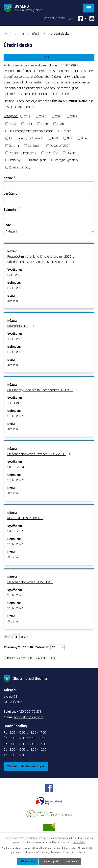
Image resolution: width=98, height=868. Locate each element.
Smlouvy (15, 160)
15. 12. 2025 (15, 339)
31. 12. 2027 (15, 416)
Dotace (67, 131)
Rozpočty (51, 153)
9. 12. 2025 (15, 275)
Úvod (7, 34)
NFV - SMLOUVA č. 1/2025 (28, 518)
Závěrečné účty (20, 167)
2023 (12, 124)
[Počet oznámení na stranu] (58, 647)
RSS (68, 57)
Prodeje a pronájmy (23, 153)
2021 (58, 116)
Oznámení (34, 146)
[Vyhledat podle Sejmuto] (49, 216)
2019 (27, 116)
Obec (84, 138)
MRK (55, 138)
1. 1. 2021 (13, 403)
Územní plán (38, 160)
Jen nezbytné (50, 861)
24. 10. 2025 (16, 531)
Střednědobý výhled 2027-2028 (33, 582)
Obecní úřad (30, 34)
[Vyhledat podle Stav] (49, 232)
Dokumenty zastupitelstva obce (31, 131)
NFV (70, 138)
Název (8, 178)
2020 (43, 116)
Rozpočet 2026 (22, 326)
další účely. (79, 842)
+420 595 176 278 (29, 712)
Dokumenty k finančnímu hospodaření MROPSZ (44, 390)
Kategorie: (11, 116)
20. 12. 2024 (16, 467)
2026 (60, 124)
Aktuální (13, 301)
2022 (74, 116)
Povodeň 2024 (60, 146)
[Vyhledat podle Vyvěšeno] (49, 201)
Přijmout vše (28, 861)
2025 (44, 124)
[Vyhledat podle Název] (49, 185)
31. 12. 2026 (15, 288)
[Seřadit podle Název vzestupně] (15, 176)
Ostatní (14, 146)
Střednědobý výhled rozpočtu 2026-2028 (40, 454)
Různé (71, 153)
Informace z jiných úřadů (26, 138)
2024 (28, 124)
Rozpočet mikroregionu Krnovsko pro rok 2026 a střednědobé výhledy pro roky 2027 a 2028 (41, 259)
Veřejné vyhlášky (67, 160)
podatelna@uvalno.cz (29, 717)
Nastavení (72, 861)
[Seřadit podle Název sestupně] (15, 178)
